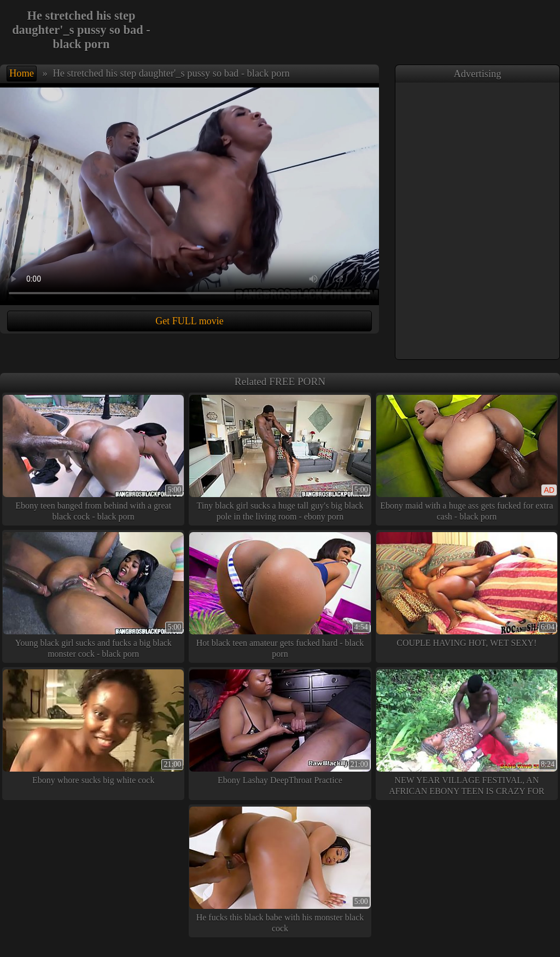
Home (22, 73)
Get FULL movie (189, 321)
